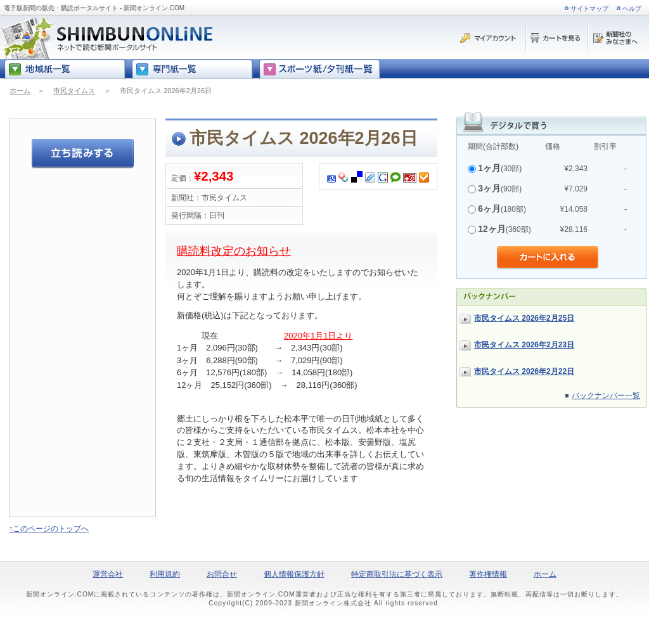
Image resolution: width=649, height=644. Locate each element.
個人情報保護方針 (294, 574)
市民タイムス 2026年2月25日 (524, 318)
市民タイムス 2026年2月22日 (524, 371)
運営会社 (108, 574)
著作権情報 (488, 574)
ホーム (20, 91)
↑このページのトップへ (49, 529)
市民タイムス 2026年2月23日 (524, 345)
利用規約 (165, 574)
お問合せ (222, 574)
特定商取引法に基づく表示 (397, 574)
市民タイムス (74, 91)
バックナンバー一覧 (606, 396)
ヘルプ (632, 9)
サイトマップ (589, 9)
